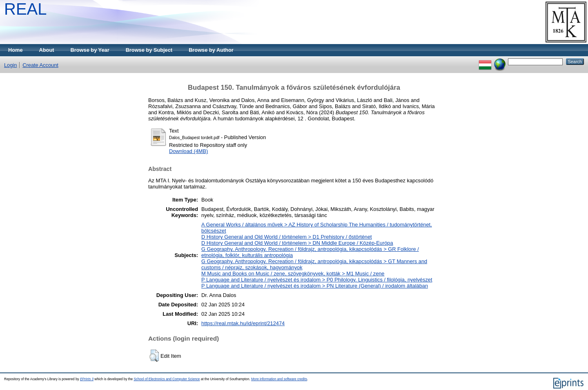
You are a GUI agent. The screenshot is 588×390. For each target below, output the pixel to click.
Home (16, 50)
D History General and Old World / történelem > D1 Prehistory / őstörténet (287, 237)
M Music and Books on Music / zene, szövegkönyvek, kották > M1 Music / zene (293, 274)
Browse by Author (211, 50)
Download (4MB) (188, 151)
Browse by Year (90, 50)
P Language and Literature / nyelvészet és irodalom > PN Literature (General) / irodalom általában (315, 286)
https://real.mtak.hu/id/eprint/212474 (243, 323)
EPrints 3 (87, 379)
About (47, 50)
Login (10, 65)
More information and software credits (279, 379)
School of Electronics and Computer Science (167, 379)
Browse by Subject (149, 50)
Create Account (40, 65)
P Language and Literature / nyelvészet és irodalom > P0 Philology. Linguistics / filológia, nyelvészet (317, 280)
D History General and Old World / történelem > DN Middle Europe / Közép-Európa (297, 243)
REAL (26, 9)
